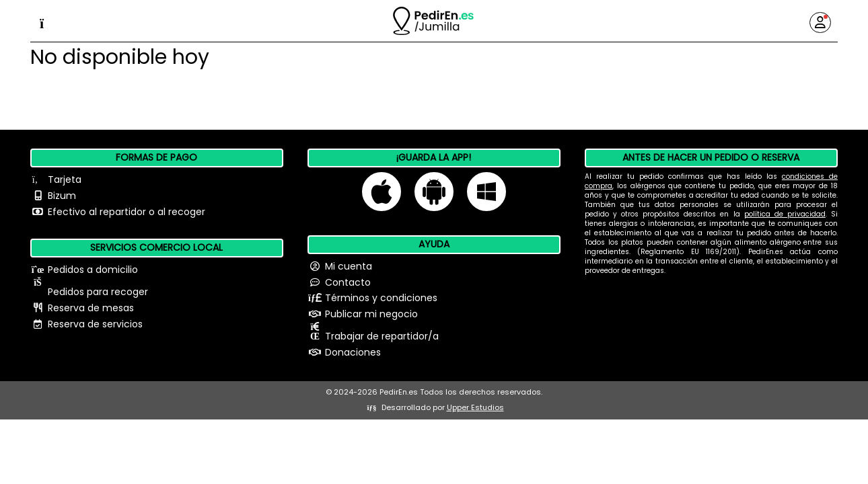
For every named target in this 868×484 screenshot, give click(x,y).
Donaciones (353, 352)
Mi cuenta (349, 266)
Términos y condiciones (381, 298)
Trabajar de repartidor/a (382, 336)
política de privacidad (785, 214)
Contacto (348, 282)
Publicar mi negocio (371, 314)
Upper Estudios (475, 407)
